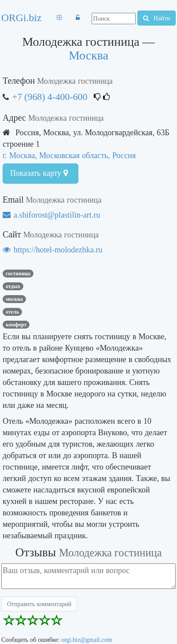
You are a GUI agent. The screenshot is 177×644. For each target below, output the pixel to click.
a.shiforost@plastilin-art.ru (52, 215)
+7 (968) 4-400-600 (50, 97)
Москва (88, 55)
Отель (12, 312)
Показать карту (39, 173)
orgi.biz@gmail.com (87, 640)
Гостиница (18, 274)
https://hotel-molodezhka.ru (53, 250)
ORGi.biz (21, 18)
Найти (157, 18)
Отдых (13, 286)
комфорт (16, 325)
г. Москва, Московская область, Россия (69, 155)
